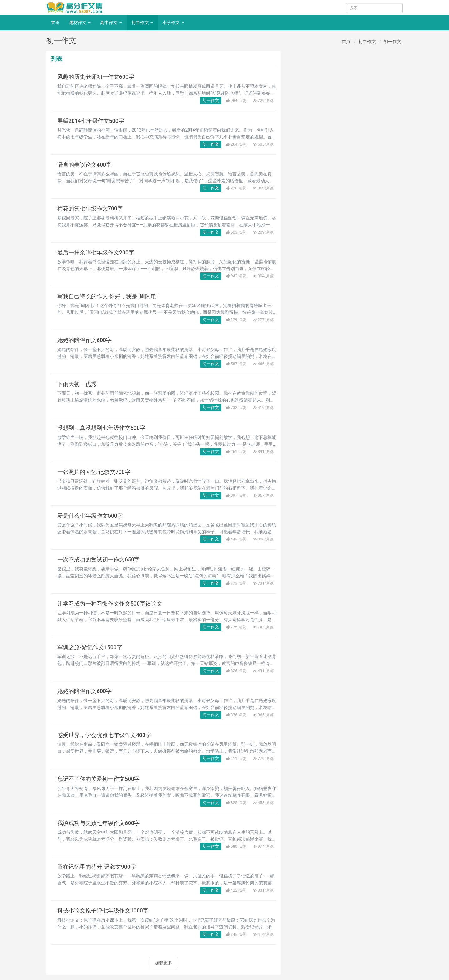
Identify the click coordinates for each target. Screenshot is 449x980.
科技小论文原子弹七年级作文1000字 (103, 911)
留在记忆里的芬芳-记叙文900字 (97, 867)
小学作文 (173, 23)
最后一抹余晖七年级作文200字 (96, 253)
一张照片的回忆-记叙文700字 (94, 472)
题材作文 (80, 23)
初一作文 (392, 42)
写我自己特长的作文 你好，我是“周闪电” (108, 296)
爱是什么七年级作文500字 (90, 516)
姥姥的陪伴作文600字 (84, 340)
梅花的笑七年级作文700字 (90, 209)
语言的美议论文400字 (84, 165)
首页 (55, 23)
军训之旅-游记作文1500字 (90, 647)
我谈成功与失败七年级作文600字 (98, 823)
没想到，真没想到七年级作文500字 (101, 428)
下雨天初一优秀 (77, 384)
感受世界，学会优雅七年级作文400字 (104, 735)
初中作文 (142, 23)
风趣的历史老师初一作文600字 (96, 77)
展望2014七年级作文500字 (91, 121)
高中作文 (111, 23)
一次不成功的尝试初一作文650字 (98, 560)
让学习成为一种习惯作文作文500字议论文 (110, 604)
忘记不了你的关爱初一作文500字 (98, 779)
